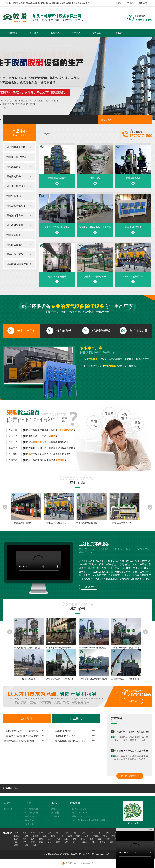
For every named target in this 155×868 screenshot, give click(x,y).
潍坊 (33, 842)
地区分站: (7, 833)
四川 (100, 833)
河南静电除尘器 (15, 225)
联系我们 (131, 3)
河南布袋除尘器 (15, 235)
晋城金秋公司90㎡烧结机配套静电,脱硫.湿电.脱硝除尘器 (105, 648)
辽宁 (83, 833)
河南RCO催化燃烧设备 (56, 523)
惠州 (33, 839)
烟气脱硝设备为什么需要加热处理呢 (132, 732)
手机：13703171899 (81, 816)
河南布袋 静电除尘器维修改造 (19, 265)
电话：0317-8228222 (81, 813)
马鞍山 (17, 845)
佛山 (75, 839)
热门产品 (77, 483)
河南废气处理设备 (16, 186)
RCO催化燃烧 (32, 813)
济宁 (50, 842)
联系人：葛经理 (79, 809)
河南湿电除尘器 (15, 215)
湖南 (53, 836)
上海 (16, 833)
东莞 (50, 839)
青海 (105, 836)
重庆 (33, 833)
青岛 (16, 842)
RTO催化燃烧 (31, 809)
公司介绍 (8, 809)
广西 (61, 836)
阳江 (83, 839)
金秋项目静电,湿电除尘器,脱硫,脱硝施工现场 (34, 648)
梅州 (24, 839)
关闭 (151, 829)
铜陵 (26, 845)
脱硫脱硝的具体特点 (65, 736)
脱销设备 (29, 820)
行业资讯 (76, 718)
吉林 (26, 836)
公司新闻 (27, 718)
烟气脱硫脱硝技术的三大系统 (70, 741)
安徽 (45, 836)
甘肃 (87, 836)
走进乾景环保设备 (94, 544)
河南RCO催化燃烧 (16, 157)
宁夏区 (96, 836)
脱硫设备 (29, 816)
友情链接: (7, 788)
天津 (24, 833)
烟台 (41, 842)
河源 (16, 839)
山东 (75, 833)
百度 (16, 788)
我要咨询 (133, 701)
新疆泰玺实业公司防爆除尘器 (94, 679)
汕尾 (41, 839)
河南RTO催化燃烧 (16, 147)
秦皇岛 (102, 842)
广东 (41, 833)
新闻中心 (55, 33)
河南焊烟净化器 (15, 196)
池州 (35, 845)
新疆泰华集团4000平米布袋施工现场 (63, 679)
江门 (66, 839)
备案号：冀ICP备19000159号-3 (97, 854)
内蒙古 (17, 836)
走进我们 (7, 803)
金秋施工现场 (29, 679)
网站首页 (13, 33)
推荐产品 (48, 134)
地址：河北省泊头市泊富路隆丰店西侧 (90, 820)
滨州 (75, 842)
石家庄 (84, 842)
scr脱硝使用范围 (63, 731)
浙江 (58, 833)
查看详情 (89, 587)
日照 (66, 842)
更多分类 (29, 824)
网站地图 (143, 3)
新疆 (114, 836)
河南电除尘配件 (15, 254)
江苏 (66, 833)
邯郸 (112, 842)
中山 (58, 839)
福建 (50, 833)
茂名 (100, 839)
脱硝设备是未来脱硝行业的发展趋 (21, 736)
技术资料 (117, 718)
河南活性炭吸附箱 (16, 206)
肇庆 (108, 839)
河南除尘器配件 (15, 245)
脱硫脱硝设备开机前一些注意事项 (21, 731)
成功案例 (97, 33)
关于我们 (34, 33)
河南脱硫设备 (14, 167)
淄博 (24, 842)
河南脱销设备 (14, 176)
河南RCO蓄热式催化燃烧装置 (90, 523)
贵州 (78, 836)
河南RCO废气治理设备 (121, 523)
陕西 (108, 833)
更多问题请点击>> (130, 776)
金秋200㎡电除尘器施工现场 (126, 648)
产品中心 (76, 33)
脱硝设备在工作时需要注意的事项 (131, 751)
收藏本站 (120, 3)
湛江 (91, 839)
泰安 (58, 842)
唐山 (93, 842)
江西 (91, 833)
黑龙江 (35, 836)
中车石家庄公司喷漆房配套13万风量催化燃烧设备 (69, 648)
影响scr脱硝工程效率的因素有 (19, 741)
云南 (70, 836)
